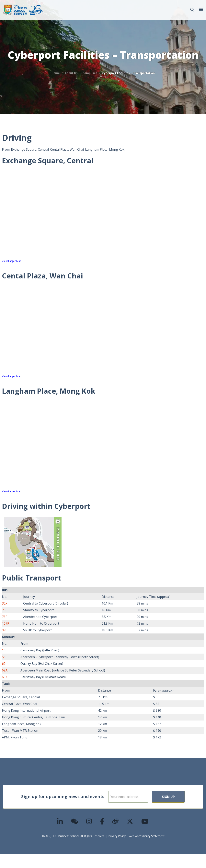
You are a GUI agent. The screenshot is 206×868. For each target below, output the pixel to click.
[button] (192, 10)
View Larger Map (12, 261)
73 (4, 610)
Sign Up (139, 811)
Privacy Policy (117, 850)
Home (56, 73)
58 (4, 657)
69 (4, 664)
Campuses (90, 73)
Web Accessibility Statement (147, 850)
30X (5, 603)
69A (5, 670)
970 (5, 630)
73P (5, 617)
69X (5, 677)
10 (4, 650)
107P (6, 623)
